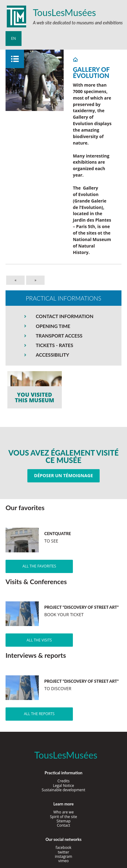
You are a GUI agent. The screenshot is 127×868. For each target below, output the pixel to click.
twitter (63, 852)
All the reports (39, 714)
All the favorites (39, 566)
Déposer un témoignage (63, 475)
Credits (64, 781)
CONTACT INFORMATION (64, 316)
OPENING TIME (53, 326)
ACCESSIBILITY (52, 355)
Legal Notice (63, 786)
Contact (63, 825)
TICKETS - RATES (54, 345)
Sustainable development (64, 790)
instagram (63, 856)
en (14, 38)
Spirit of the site (64, 817)
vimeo (63, 861)
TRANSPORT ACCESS (59, 336)
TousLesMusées (64, 12)
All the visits (39, 640)
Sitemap (64, 821)
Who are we (63, 812)
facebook (63, 848)
